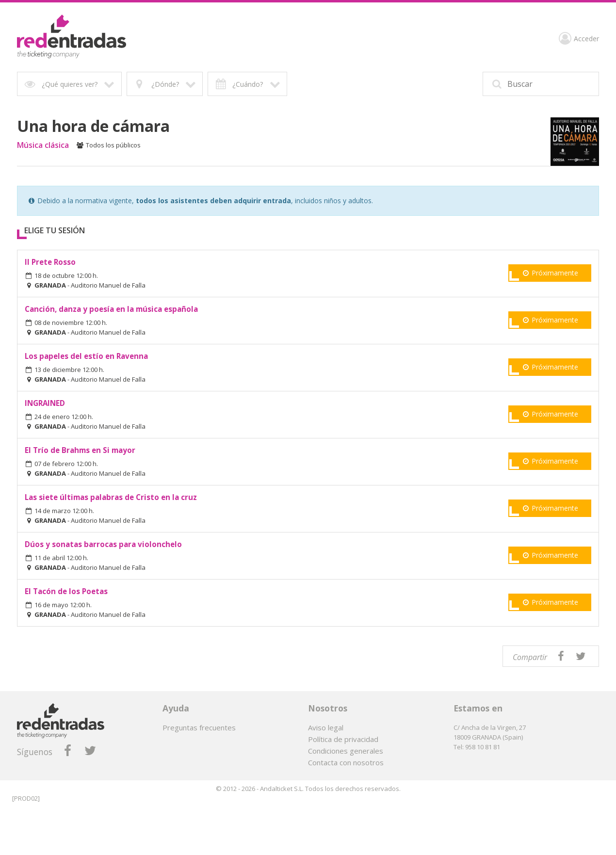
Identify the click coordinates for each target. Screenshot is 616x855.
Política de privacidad (343, 739)
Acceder (579, 40)
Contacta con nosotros (346, 762)
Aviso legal (326, 727)
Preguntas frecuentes (199, 727)
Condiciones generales (346, 751)
